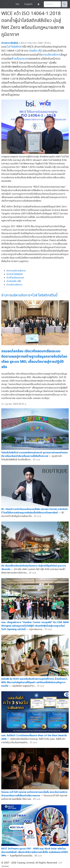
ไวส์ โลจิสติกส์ (14, 47)
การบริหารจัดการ (51, 55)
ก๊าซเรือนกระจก (20, 59)
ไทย (17, 4)
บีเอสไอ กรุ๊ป (36, 51)
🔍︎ (64, 4)
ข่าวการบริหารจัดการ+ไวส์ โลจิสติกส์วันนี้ (29, 295)
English (28, 4)
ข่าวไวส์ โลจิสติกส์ (14, 274)
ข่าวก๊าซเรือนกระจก (15, 278)
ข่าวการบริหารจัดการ (16, 271)
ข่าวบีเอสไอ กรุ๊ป (14, 281)
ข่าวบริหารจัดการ (14, 285)
